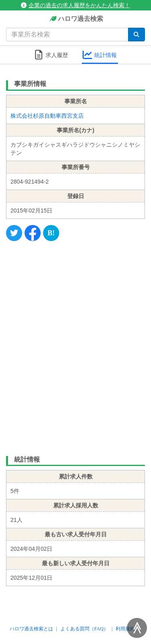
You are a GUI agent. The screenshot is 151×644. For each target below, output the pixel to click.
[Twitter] (14, 233)
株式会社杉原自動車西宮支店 (47, 116)
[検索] (137, 35)
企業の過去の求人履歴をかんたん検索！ (75, 5)
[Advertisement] (75, 347)
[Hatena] (51, 233)
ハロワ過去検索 (75, 19)
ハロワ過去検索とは (31, 629)
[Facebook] (33, 233)
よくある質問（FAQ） (84, 629)
